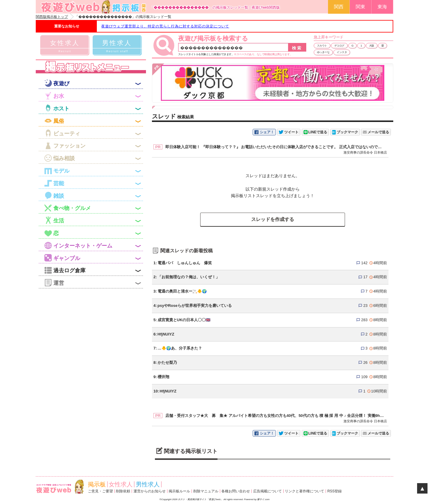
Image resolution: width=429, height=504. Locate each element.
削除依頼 (123, 491)
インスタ (342, 52)
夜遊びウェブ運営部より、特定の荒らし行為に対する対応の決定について (165, 26)
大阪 (372, 46)
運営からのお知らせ (150, 491)
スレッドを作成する (273, 219)
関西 (339, 7)
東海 (382, 7)
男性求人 (148, 484)
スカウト (322, 46)
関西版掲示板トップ (52, 17)
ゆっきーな (323, 52)
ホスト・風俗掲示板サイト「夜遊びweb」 (201, 499)
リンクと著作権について (304, 491)
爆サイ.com (263, 499)
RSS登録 (335, 491)
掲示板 (97, 484)
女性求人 (121, 484)
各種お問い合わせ (236, 491)
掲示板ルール (179, 491)
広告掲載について (268, 491)
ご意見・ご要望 (100, 491)
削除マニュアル (206, 491)
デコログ (339, 46)
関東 (360, 7)
